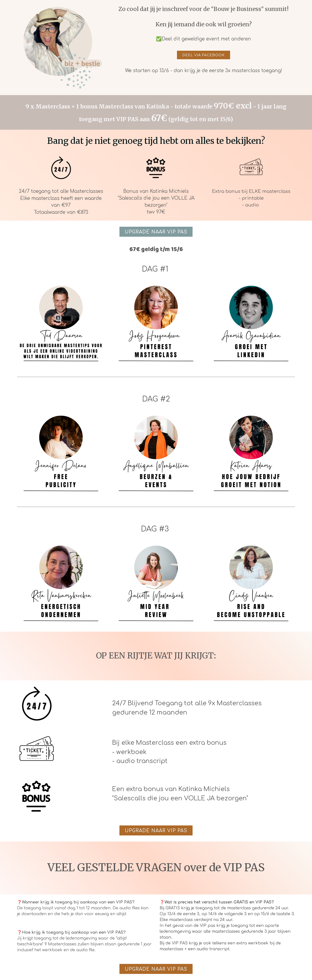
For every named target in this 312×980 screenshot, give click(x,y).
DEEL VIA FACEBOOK (204, 55)
